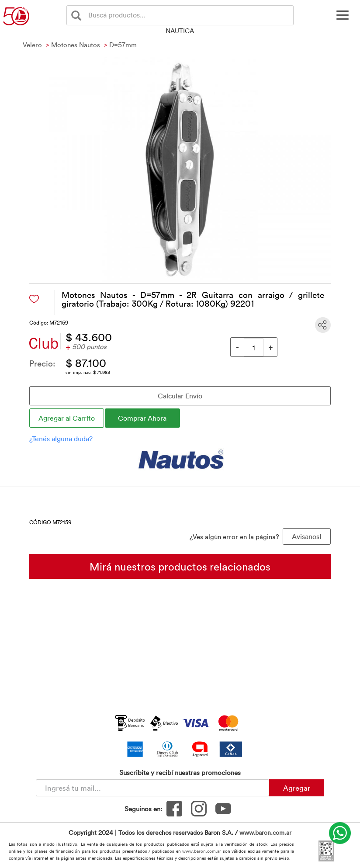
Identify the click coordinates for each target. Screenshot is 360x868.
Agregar (297, 788)
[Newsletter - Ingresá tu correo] (152, 788)
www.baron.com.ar (265, 832)
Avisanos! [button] (307, 536)
